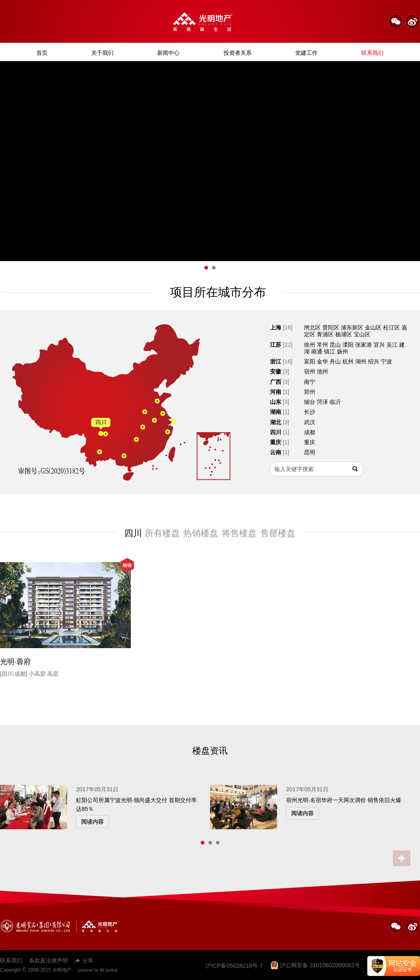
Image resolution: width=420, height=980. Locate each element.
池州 (322, 371)
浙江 (276, 361)
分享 (84, 960)
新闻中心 (168, 53)
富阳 (310, 361)
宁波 (386, 361)
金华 (322, 361)
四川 (276, 432)
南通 (317, 351)
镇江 (330, 351)
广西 (276, 382)
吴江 (392, 345)
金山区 (373, 327)
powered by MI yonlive (98, 970)
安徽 (276, 371)
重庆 (276, 442)
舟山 (335, 361)
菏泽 (322, 402)
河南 (276, 392)
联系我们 (372, 53)
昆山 (335, 345)
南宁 (310, 382)
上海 (276, 327)
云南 (276, 452)
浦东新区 (352, 327)
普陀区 (331, 327)
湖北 (276, 422)
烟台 (310, 402)
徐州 (310, 345)
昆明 (310, 452)
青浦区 (325, 334)
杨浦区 (344, 334)
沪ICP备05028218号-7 (234, 966)
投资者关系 (238, 53)
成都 (310, 432)
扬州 (342, 351)
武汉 (310, 422)
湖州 (361, 361)
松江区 (392, 327)
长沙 (310, 412)
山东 (276, 402)
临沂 (335, 402)
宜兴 (379, 345)
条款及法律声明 (48, 960)
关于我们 (102, 53)
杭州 (348, 361)
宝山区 (362, 334)
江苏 (276, 345)
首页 (42, 53)
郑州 (310, 392)
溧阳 (348, 345)
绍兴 (374, 361)
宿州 (310, 371)
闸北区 (312, 327)
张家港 (364, 345)
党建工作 (306, 53)
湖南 (276, 412)
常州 (322, 345)
